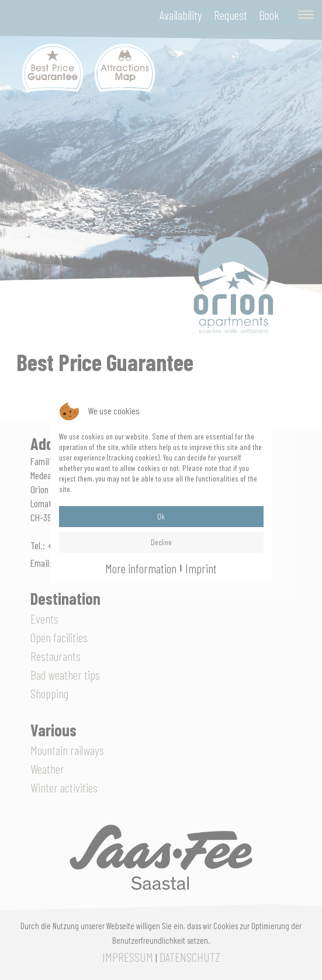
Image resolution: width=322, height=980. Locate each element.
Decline (161, 542)
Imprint (201, 568)
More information (141, 568)
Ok (161, 516)
